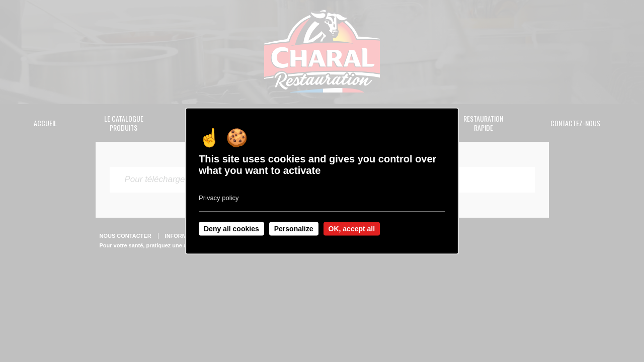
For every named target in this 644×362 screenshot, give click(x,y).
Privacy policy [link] (219, 198)
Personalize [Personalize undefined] (294, 229)
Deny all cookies (231, 229)
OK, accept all (352, 229)
